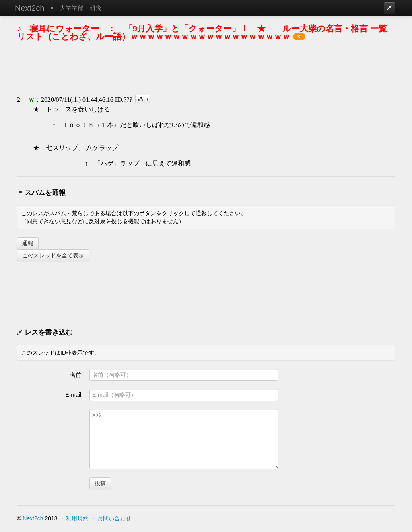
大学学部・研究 (81, 8)
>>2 (184, 439)
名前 (76, 375)
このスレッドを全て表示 (53, 255)
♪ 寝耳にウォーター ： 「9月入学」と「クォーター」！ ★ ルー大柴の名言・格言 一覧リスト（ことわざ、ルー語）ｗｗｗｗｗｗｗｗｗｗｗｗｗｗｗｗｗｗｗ (202, 32)
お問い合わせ (114, 518)
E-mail (73, 395)
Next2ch (30, 8)
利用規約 (77, 518)
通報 (28, 243)
